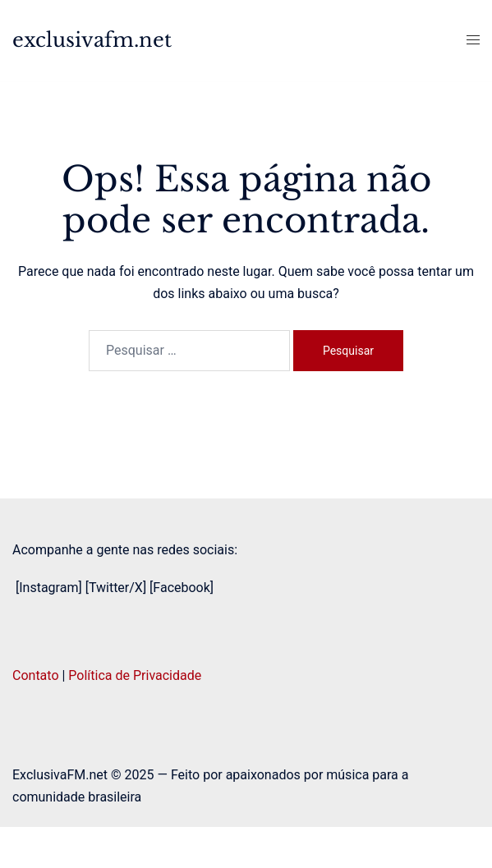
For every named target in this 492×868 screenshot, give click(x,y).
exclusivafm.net (92, 40)
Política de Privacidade (135, 675)
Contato (36, 675)
